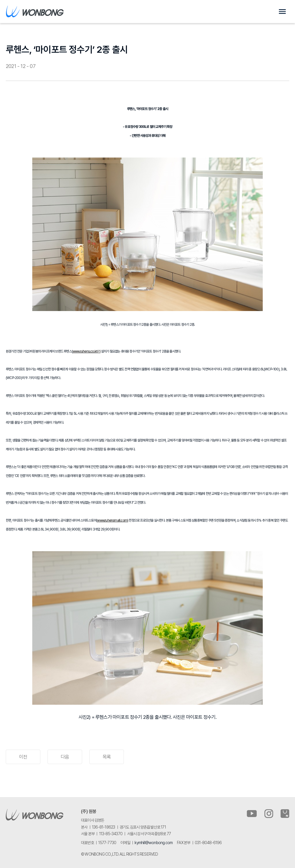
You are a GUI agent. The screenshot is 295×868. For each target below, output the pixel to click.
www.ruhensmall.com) (113, 520)
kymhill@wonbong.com (154, 843)
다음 (65, 757)
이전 (23, 757)
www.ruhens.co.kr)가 (87, 351)
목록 (107, 757)
